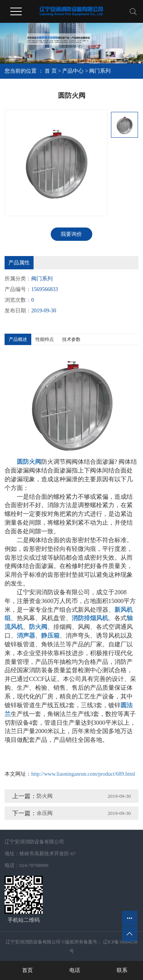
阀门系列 (100, 71)
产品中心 (73, 71)
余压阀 (45, 813)
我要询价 (71, 234)
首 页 (51, 71)
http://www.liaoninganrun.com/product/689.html (83, 774)
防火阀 (45, 796)
